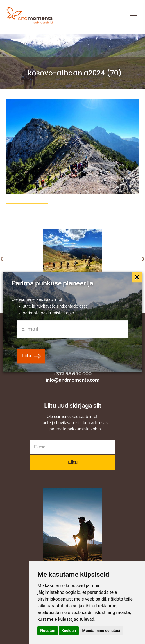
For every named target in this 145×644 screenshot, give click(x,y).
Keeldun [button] (69, 631)
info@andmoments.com (73, 380)
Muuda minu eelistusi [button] (101, 631)
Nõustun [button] (48, 631)
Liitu (73, 462)
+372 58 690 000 (72, 374)
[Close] (137, 277)
